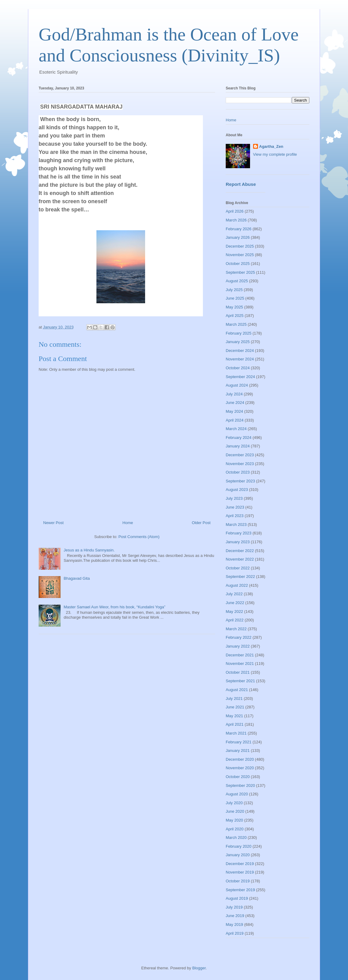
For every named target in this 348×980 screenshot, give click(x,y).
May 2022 (234, 612)
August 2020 (237, 794)
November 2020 (240, 768)
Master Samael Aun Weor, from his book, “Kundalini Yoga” (114, 607)
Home (128, 523)
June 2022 (235, 603)
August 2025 (237, 281)
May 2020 (234, 820)
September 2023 (240, 481)
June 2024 (235, 403)
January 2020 (238, 855)
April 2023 (235, 516)
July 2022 (234, 594)
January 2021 (238, 751)
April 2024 (235, 420)
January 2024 (238, 446)
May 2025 (234, 307)
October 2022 (238, 568)
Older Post (201, 523)
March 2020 (236, 838)
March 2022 (236, 629)
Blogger (199, 968)
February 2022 (239, 637)
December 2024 (240, 351)
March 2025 (236, 324)
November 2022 (240, 559)
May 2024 (234, 411)
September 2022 (240, 577)
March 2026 (236, 220)
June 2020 (235, 811)
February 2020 (239, 846)
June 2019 (235, 916)
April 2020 (235, 829)
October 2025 (238, 264)
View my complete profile (275, 154)
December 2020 (240, 759)
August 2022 (237, 585)
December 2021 (240, 655)
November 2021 (240, 664)
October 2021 (238, 672)
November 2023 (240, 464)
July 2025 (234, 290)
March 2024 (236, 429)
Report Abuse (241, 184)
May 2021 (234, 716)
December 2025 (240, 246)
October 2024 (238, 368)
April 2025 (235, 316)
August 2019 (237, 898)
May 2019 (234, 924)
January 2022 (238, 646)
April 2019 (235, 933)
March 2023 (236, 525)
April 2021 (235, 724)
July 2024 (234, 394)
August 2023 (237, 490)
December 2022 (240, 551)
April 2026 (235, 211)
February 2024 (239, 438)
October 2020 (238, 777)
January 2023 (238, 542)
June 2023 (235, 507)
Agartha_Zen (271, 146)
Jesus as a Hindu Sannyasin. (89, 550)
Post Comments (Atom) (139, 537)
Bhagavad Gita (77, 578)
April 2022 (235, 620)
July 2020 (234, 803)
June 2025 (235, 298)
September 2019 (240, 890)
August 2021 (237, 690)
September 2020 (240, 785)
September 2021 (240, 681)
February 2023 (239, 533)
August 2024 (237, 385)
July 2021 (234, 699)
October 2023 (238, 472)
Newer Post (53, 523)
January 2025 (238, 342)
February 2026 (239, 229)
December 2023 (240, 455)
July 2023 (234, 498)
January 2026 (238, 237)
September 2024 (240, 377)
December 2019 (240, 864)
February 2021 (239, 742)
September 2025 (240, 272)
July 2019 (234, 907)
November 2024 (240, 359)
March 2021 (236, 733)
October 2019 (238, 881)
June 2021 (235, 707)
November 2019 (240, 872)
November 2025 (240, 255)
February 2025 (239, 333)
